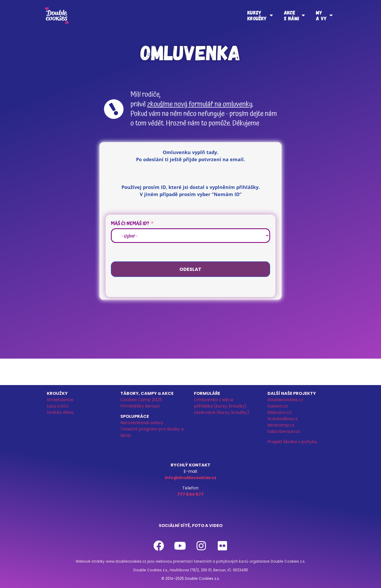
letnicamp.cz (281, 425)
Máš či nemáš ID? (130, 223)
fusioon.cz (278, 406)
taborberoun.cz (284, 431)
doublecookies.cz (285, 400)
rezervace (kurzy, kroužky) (222, 412)
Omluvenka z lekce (214, 400)
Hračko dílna (60, 412)
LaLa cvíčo (58, 406)
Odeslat (190, 269)
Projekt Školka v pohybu (292, 442)
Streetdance (60, 400)
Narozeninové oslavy (142, 423)
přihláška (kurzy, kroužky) (220, 406)
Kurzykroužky (260, 15)
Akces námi (294, 15)
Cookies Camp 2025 (141, 400)
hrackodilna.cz (283, 419)
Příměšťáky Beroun (140, 406)
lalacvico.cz (280, 412)
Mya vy (324, 15)
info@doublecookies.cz (191, 478)
